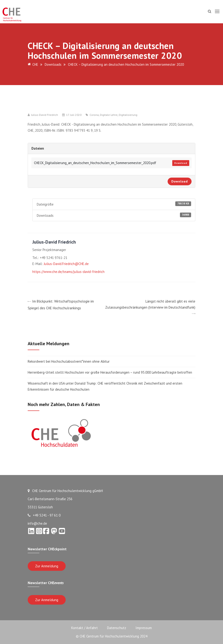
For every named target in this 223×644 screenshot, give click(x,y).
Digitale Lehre (109, 115)
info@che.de (37, 523)
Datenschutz (117, 628)
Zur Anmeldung (47, 566)
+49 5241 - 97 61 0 (44, 515)
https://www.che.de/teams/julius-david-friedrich (68, 272)
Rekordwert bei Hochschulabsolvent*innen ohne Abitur (69, 361)
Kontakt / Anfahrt (84, 628)
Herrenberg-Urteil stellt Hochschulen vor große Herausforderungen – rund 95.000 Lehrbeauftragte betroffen (110, 372)
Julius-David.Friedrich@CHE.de (66, 264)
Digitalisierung (128, 115)
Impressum (144, 628)
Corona (94, 115)
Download (181, 163)
